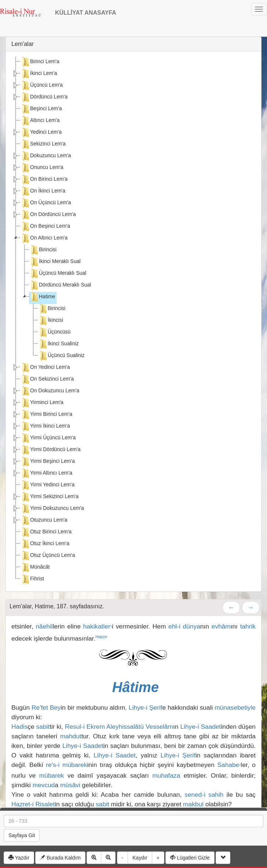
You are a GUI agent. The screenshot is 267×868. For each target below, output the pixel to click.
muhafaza (166, 775)
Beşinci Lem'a (41, 109)
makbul (193, 804)
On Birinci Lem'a (44, 180)
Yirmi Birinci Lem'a (46, 415)
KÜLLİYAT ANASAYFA (86, 13)
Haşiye (101, 637)
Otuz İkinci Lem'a (45, 544)
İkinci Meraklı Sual (55, 262)
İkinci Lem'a (39, 74)
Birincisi (43, 250)
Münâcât (35, 568)
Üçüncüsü (54, 332)
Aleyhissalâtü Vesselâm (140, 727)
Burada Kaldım (60, 858)
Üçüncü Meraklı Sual (58, 274)
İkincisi (51, 321)
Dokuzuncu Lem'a (46, 156)
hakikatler (98, 626)
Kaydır (140, 858)
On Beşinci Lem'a (45, 227)
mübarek (52, 775)
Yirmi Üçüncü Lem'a (48, 438)
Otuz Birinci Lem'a (46, 532)
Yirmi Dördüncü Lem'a (51, 450)
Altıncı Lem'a (40, 121)
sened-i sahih (204, 795)
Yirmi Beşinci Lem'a (48, 462)
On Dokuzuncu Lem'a (50, 391)
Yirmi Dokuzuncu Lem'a (52, 509)
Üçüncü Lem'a (42, 86)
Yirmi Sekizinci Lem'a (50, 497)
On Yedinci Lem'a (45, 368)
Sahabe (229, 765)
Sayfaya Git (22, 835)
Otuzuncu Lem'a (44, 521)
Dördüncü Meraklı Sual (60, 285)
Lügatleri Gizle (190, 858)
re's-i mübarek (66, 765)
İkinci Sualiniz (58, 344)
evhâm (221, 626)
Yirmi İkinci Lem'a (45, 426)
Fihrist (32, 579)
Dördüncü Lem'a (44, 97)
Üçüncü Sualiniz (61, 356)
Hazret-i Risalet (33, 804)
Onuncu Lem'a (42, 168)
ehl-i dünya (184, 626)
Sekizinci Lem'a (43, 144)
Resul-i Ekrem (85, 727)
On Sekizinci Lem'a (47, 379)
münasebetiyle (235, 707)
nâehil (44, 626)
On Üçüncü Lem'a (46, 203)
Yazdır (19, 858)
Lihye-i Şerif (146, 707)
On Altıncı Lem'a (44, 238)
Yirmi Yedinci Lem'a (47, 485)
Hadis (19, 727)
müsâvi (70, 785)
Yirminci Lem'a (42, 403)
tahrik (248, 626)
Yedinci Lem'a (41, 133)
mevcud (44, 785)
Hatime (42, 297)
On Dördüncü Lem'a (48, 215)
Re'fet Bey (46, 707)
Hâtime (136, 687)
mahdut (71, 736)
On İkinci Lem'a (43, 191)
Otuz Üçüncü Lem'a (48, 556)
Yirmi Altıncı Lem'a (46, 473)
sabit (43, 727)
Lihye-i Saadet (200, 727)
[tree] (133, 321)
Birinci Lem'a (40, 62)
